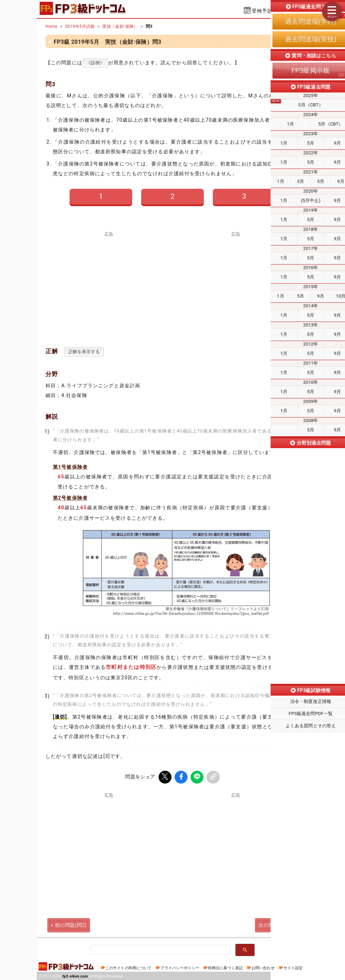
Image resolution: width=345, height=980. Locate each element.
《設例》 (95, 63)
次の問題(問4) (274, 924)
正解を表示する (84, 352)
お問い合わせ (263, 967)
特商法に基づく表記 (225, 967)
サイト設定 (293, 967)
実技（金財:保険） (120, 26)
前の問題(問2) (71, 924)
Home (51, 26)
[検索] (160, 949)
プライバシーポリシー (180, 967)
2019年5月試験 (80, 26)
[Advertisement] (236, 285)
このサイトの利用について (129, 967)
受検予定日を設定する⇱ (279, 11)
